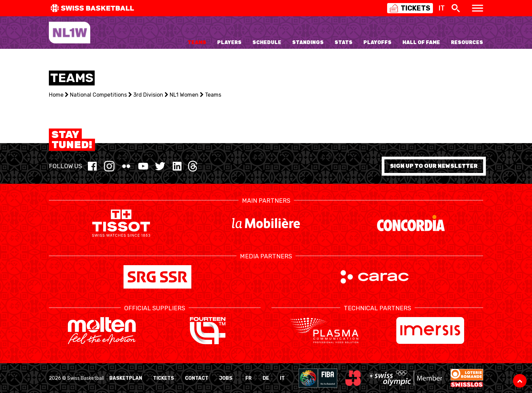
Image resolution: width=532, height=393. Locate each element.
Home (56, 95)
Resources (467, 43)
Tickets (164, 378)
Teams (197, 43)
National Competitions (98, 95)
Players (229, 43)
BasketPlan (126, 378)
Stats (344, 43)
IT (282, 378)
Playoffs (377, 43)
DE (266, 378)
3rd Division (148, 95)
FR (249, 378)
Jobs (226, 378)
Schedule (267, 43)
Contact (197, 378)
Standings (308, 43)
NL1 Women (184, 95)
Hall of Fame (421, 43)
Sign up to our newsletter (434, 166)
